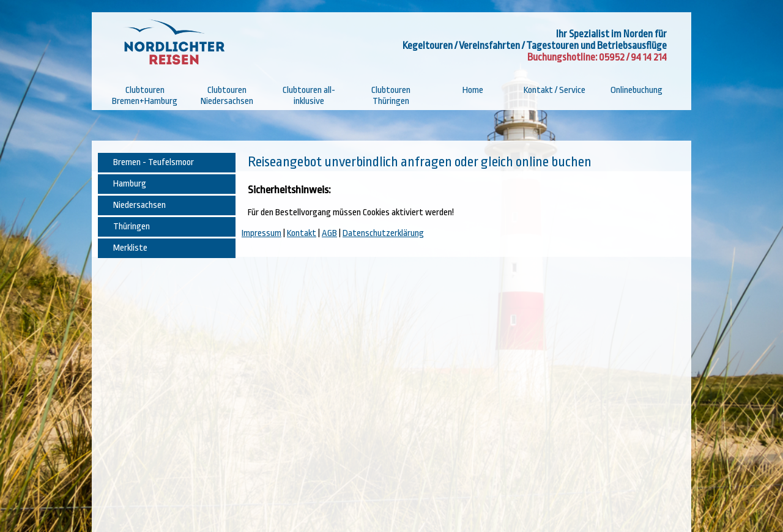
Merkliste (130, 248)
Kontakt (302, 233)
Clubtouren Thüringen (391, 96)
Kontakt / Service (555, 90)
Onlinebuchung (636, 90)
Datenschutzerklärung (383, 233)
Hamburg (130, 184)
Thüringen (132, 227)
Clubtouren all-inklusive (309, 96)
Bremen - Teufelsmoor (154, 162)
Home (473, 90)
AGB (329, 233)
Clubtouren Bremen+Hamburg (145, 96)
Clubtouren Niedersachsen (227, 96)
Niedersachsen (139, 205)
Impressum (262, 233)
